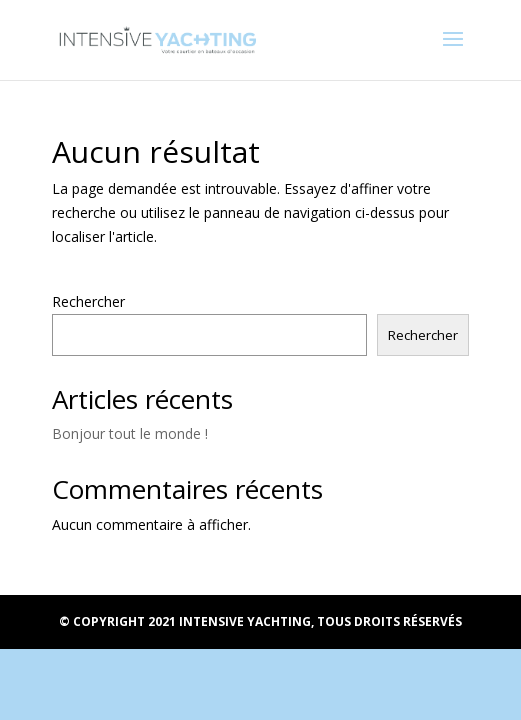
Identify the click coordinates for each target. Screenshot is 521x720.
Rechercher (88, 301)
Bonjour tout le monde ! (130, 433)
